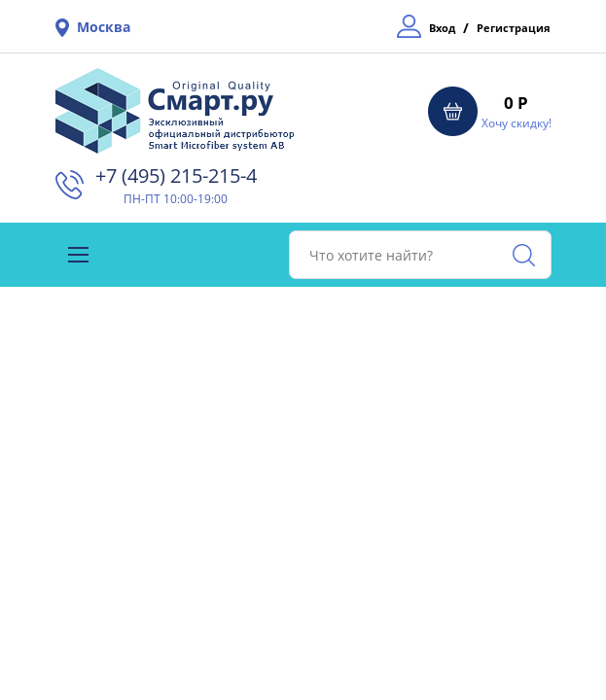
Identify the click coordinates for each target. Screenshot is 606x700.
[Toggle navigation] (78, 255)
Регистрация (514, 28)
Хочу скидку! (517, 123)
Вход (442, 28)
